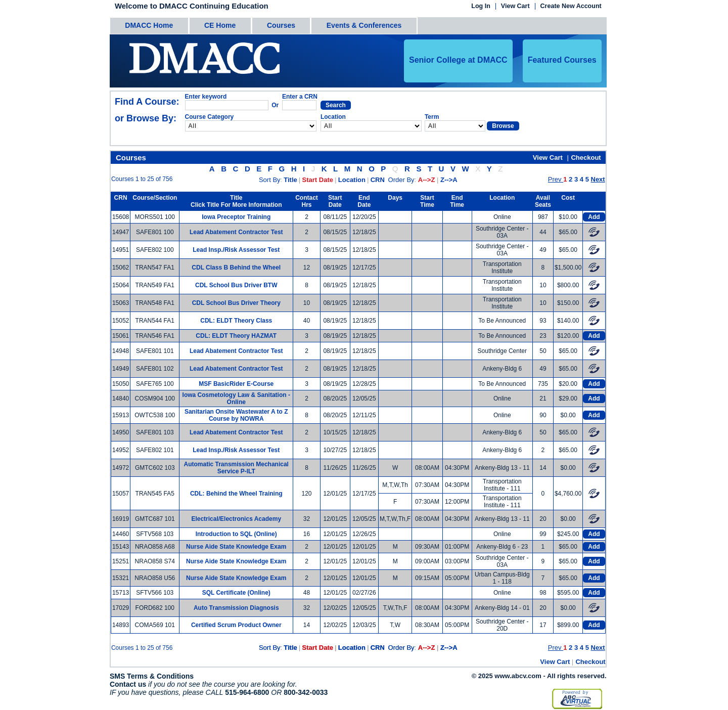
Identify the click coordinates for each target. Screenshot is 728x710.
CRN (378, 180)
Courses (281, 25)
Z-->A (449, 180)
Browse (503, 126)
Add (594, 217)
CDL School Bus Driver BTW (236, 285)
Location (352, 180)
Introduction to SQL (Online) (236, 534)
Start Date (318, 180)
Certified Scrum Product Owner (236, 625)
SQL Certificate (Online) (236, 593)
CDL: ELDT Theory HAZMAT (236, 336)
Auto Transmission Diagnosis (236, 608)
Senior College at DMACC (458, 60)
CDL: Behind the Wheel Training (236, 494)
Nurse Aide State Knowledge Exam (236, 547)
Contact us (128, 684)
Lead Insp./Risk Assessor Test (236, 250)
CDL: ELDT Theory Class (236, 321)
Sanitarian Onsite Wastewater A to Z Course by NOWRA (236, 415)
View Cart (515, 6)
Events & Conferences (364, 25)
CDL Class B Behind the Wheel (236, 268)
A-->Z (427, 180)
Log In (481, 6)
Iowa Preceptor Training (236, 217)
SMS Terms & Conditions (152, 676)
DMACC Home (149, 25)
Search (336, 105)
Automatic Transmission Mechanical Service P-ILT (236, 468)
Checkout (586, 158)
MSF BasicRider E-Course (236, 384)
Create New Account (571, 6)
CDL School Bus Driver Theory (236, 303)
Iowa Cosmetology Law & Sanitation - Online (236, 398)
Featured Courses (562, 60)
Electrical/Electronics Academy (236, 519)
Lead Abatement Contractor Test (236, 232)
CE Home (220, 25)
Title (290, 180)
